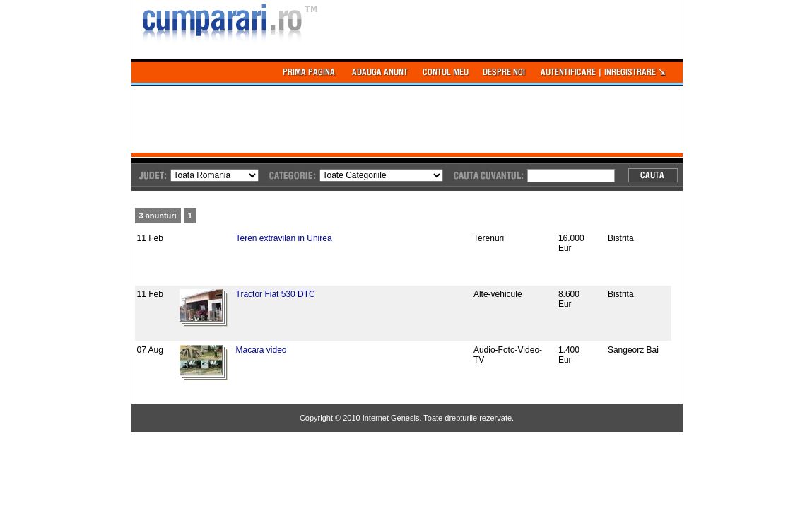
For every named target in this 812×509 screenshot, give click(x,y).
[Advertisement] (389, 117)
